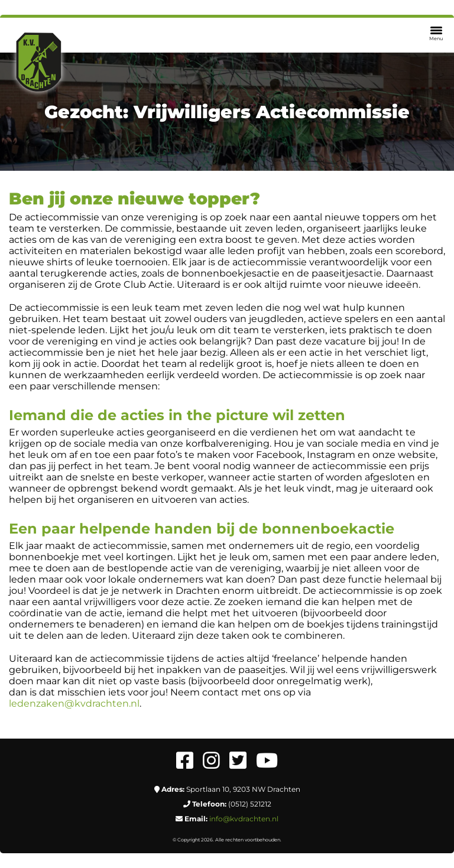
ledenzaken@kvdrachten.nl (74, 703)
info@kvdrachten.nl (244, 819)
